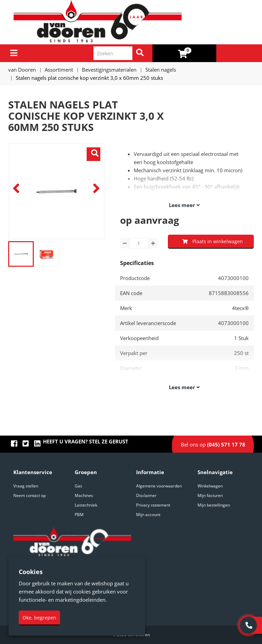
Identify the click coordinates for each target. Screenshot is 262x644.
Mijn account (148, 515)
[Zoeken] (140, 53)
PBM (79, 515)
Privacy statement (153, 505)
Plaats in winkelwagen (213, 241)
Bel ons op (213, 444)
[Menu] (14, 53)
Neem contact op (30, 495)
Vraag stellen (26, 486)
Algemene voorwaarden (159, 486)
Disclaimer (146, 495)
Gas (78, 486)
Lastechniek (86, 505)
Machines (84, 495)
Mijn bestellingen (214, 505)
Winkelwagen (210, 486)
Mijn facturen (210, 495)
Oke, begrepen (39, 618)
